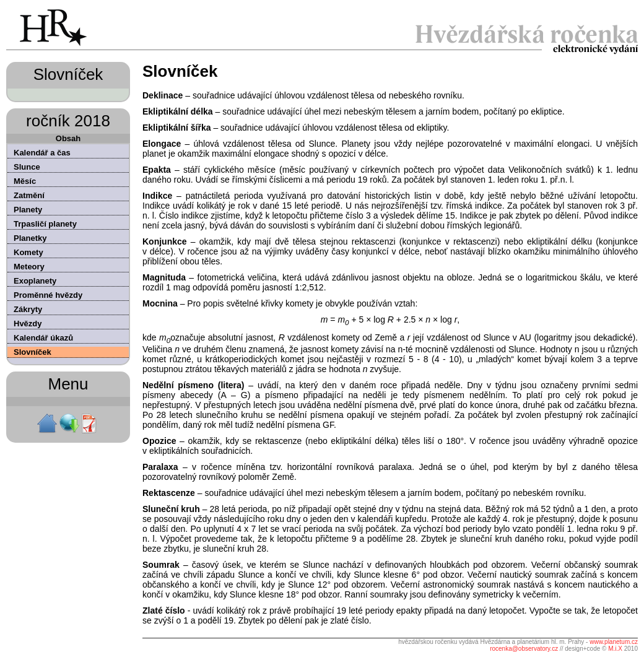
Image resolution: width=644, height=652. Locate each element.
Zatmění (29, 195)
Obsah (68, 138)
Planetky (30, 238)
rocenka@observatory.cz (524, 649)
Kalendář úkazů (43, 338)
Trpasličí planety (45, 224)
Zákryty (28, 309)
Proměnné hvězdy (48, 295)
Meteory (29, 267)
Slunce (27, 167)
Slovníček (33, 352)
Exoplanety (35, 281)
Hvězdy (28, 324)
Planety (28, 210)
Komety (28, 252)
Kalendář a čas (42, 153)
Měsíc (25, 181)
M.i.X (615, 649)
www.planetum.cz (614, 642)
